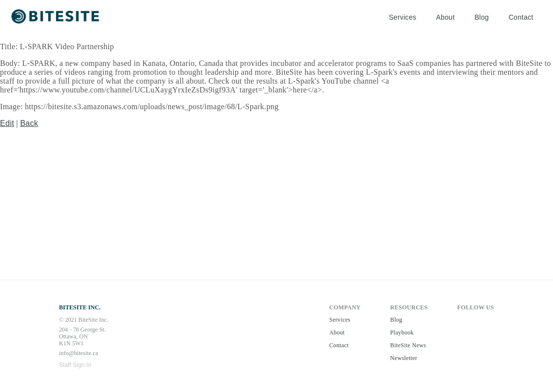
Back (29, 123)
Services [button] (402, 17)
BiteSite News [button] (408, 345)
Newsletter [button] (404, 358)
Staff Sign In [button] (75, 365)
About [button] (445, 17)
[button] (56, 17)
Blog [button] (481, 17)
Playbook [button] (402, 332)
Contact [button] (521, 17)
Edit (7, 123)
